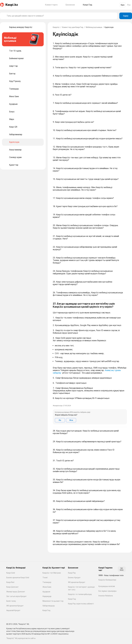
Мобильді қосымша (94, 27)
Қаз (123, 5)
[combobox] (61, 16)
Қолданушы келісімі (107, 586)
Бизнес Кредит (74, 578)
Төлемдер (47, 582)
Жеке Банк (47, 587)
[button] (90, 363)
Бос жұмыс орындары (108, 591)
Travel (45, 578)
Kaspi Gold (11, 573)
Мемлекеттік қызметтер (53, 601)
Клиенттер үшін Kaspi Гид (73, 27)
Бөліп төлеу (11, 601)
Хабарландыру (49, 606)
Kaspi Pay (72, 573)
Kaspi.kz (56, 27)
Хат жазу (122, 569)
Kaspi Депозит (13, 587)
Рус (129, 5)
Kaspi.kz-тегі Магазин (52, 573)
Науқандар (47, 596)
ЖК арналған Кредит (15, 606)
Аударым (46, 592)
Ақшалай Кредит (13, 610)
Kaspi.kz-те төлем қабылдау (80, 594)
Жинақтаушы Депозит (16, 592)
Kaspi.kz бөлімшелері (107, 580)
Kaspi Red (10, 582)
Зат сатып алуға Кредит (16, 596)
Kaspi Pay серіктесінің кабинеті (81, 604)
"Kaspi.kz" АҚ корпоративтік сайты (21, 638)
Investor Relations (106, 596)
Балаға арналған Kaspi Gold (18, 578)
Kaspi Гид (46, 610)
